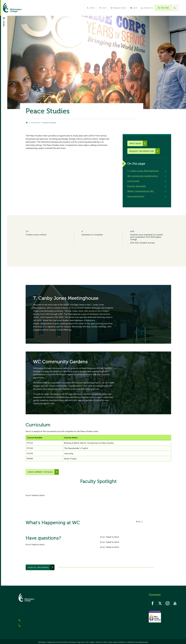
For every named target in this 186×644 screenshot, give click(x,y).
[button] (175, 8)
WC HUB (163, 8)
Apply (91, 8)
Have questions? (136, 196)
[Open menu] (4, 22)
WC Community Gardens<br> (143, 176)
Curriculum (133, 181)
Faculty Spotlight (137, 186)
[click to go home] (9, 8)
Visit (103, 8)
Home (27, 123)
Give (134, 8)
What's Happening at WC (141, 191)
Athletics (147, 8)
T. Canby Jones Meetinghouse (143, 171)
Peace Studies (49, 123)
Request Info (118, 8)
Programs (35, 123)
